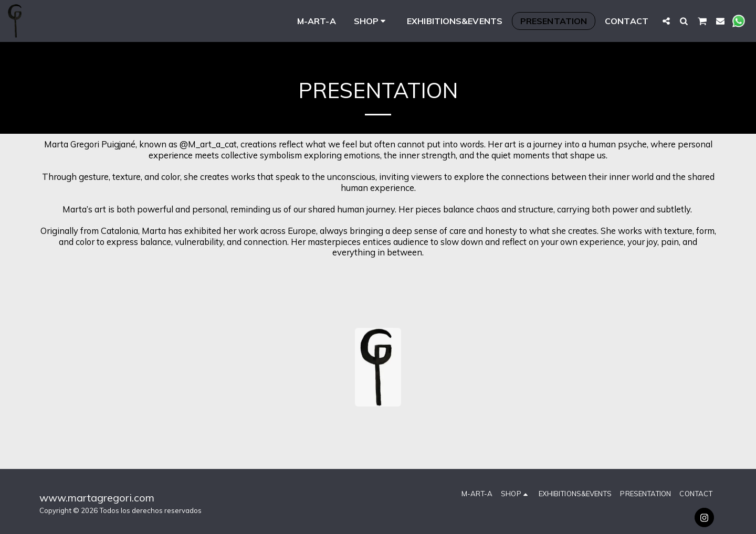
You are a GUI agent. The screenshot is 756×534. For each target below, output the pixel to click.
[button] (666, 21)
